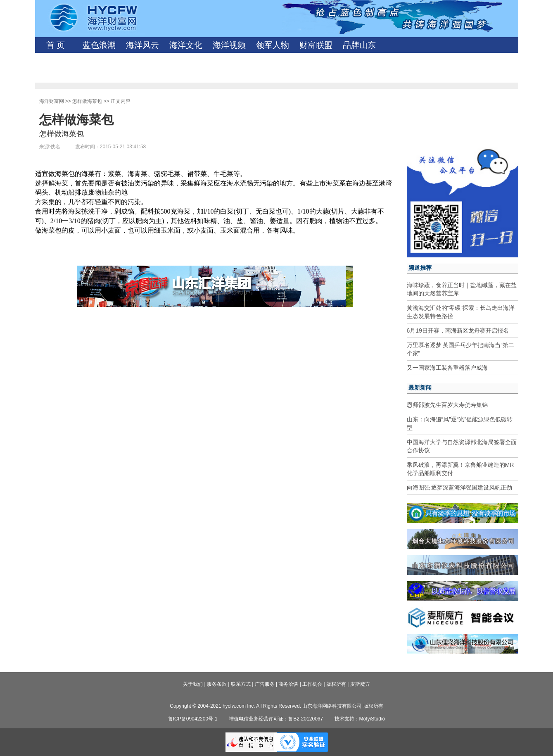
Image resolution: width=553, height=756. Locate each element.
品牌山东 (359, 45)
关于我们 (193, 684)
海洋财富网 (52, 101)
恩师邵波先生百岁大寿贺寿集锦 (447, 405)
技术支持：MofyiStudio (360, 719)
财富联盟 (316, 45)
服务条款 (217, 684)
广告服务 (265, 684)
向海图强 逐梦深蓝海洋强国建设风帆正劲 (460, 487)
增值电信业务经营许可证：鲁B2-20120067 (276, 719)
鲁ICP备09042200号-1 (193, 719)
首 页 (56, 45)
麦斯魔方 (360, 684)
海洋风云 (142, 45)
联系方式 (241, 684)
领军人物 (273, 45)
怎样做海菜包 (87, 101)
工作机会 (312, 684)
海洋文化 (186, 45)
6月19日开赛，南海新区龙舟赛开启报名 (458, 330)
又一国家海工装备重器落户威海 (447, 368)
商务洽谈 (288, 684)
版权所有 (336, 684)
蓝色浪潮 (99, 45)
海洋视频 (229, 45)
